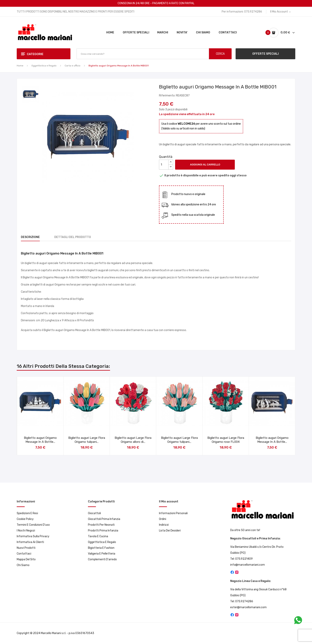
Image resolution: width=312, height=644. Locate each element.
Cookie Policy (25, 519)
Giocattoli (94, 513)
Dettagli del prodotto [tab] (73, 237)
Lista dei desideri (170, 531)
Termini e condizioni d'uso (33, 525)
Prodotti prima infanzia (103, 531)
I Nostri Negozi (26, 531)
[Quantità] (164, 165)
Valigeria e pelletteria (102, 554)
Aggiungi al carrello (205, 165)
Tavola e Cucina (98, 536)
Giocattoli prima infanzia (104, 519)
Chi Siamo (23, 565)
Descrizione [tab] (30, 237)
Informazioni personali (173, 513)
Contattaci (24, 554)
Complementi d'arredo (102, 559)
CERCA (220, 54)
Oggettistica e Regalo (102, 542)
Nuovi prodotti (26, 548)
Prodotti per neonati (101, 525)
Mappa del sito (26, 559)
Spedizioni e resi (27, 513)
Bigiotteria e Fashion (101, 548)
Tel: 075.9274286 (242, 601)
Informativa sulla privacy (33, 536)
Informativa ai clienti (30, 542)
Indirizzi (164, 525)
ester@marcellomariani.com (248, 607)
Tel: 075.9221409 (241, 559)
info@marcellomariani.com (248, 565)
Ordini (163, 519)
